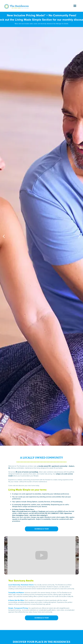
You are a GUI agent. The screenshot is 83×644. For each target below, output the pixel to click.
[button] (75, 6)
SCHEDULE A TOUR (42, 529)
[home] (16, 6)
